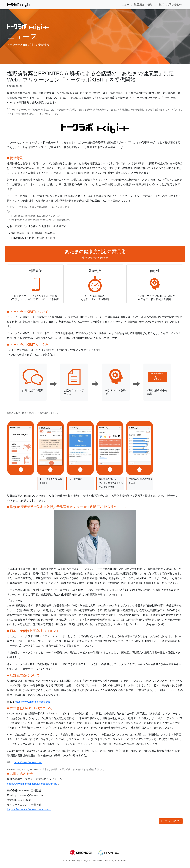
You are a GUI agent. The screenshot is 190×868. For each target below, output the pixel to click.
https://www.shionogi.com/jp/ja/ (33, 702)
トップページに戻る (171, 821)
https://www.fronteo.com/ (28, 762)
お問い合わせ (174, 5)
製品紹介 (139, 5)
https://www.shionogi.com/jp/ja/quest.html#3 (33, 784)
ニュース (127, 5)
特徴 (149, 5)
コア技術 (159, 5)
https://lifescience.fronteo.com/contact (29, 809)
